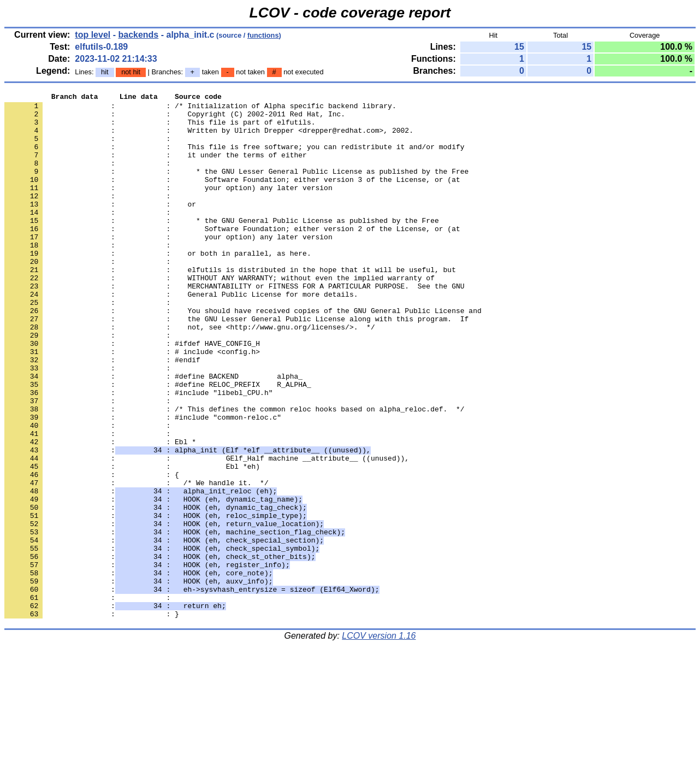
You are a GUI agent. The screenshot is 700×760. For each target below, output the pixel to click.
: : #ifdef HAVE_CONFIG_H (132, 394)
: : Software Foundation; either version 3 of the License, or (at (232, 197)
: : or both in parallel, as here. (158, 286)
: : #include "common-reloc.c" (143, 482)
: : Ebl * (100, 512)
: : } (92, 718)
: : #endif (102, 414)
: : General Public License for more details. (181, 335)
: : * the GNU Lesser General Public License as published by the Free (236, 187)
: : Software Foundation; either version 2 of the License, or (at (232, 256)
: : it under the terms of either (156, 168)
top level (93, 35)
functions (263, 35)
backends (138, 35)
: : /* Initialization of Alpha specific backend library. (200, 109)
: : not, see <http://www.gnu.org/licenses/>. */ (190, 374)
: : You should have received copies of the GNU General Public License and (243, 355)
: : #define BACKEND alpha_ (153, 433)
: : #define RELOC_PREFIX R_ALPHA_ (158, 443)
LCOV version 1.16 (379, 741)
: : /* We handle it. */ (137, 561)
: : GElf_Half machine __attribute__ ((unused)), (207, 532)
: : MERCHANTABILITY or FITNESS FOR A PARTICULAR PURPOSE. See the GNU (234, 325)
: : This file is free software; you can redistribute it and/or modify (234, 158)
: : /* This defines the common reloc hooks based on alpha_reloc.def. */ (234, 473)
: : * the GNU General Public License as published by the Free (222, 246)
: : (90, 148)
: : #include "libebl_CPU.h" (138, 453)
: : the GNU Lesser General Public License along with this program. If (236, 364)
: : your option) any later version (168, 207)
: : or (100, 227)
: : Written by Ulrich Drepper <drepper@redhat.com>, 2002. (209, 138)
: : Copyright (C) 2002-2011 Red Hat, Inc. (175, 119)
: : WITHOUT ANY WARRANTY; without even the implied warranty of (220, 315)
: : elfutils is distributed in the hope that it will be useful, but (230, 305)
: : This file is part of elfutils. (160, 128)
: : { (92, 551)
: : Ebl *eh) (132, 541)
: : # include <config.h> (132, 404)
